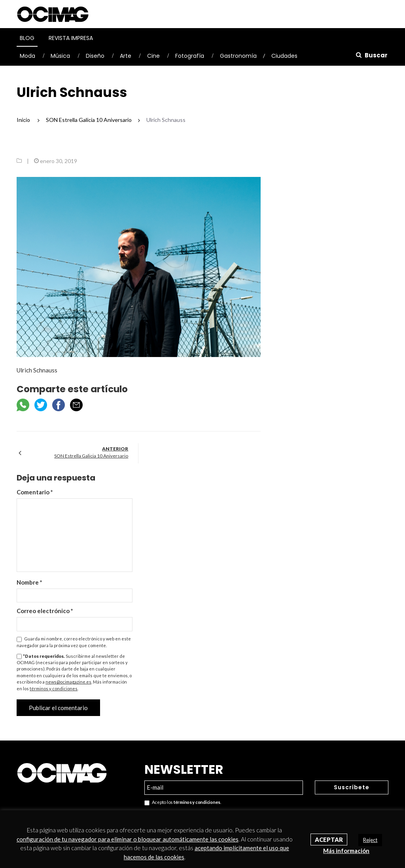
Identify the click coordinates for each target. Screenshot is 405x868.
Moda (27, 56)
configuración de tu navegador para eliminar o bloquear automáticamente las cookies (128, 839)
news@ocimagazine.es (68, 682)
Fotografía (190, 56)
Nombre (29, 582)
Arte (126, 56)
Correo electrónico (45, 611)
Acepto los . (183, 802)
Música (60, 56)
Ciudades (284, 56)
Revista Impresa (71, 38)
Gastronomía (238, 56)
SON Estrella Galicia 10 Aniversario (91, 456)
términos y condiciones (54, 689)
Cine (153, 56)
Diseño (95, 56)
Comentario (35, 492)
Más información (346, 851)
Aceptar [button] (329, 840)
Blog (27, 38)
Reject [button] (370, 840)
